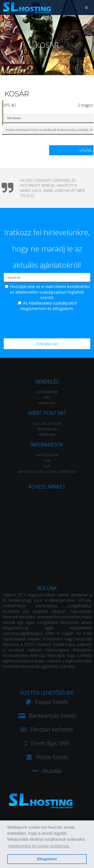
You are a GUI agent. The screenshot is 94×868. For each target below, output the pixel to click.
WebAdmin (47, 435)
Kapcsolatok (47, 455)
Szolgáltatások (47, 423)
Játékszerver (47, 392)
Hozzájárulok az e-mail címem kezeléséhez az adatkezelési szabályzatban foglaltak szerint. (50, 292)
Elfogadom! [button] (47, 859)
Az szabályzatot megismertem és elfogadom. (49, 306)
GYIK (47, 461)
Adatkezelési (40, 303)
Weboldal (47, 403)
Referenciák (47, 429)
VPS (47, 397)
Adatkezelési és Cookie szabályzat (47, 472)
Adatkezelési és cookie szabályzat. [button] (39, 846)
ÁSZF (47, 466)
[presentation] (47, 324)
